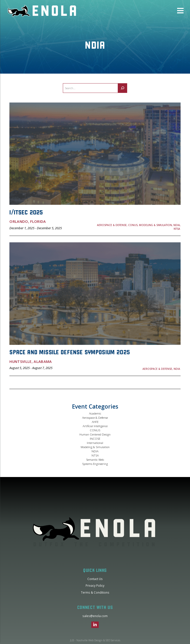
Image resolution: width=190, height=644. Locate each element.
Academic (95, 413)
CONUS (95, 430)
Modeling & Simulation (95, 447)
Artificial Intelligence (95, 426)
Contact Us (95, 579)
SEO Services (113, 640)
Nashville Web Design (89, 640)
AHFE (95, 422)
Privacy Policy (95, 585)
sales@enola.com (95, 616)
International (95, 443)
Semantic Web (95, 459)
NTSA (95, 455)
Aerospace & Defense (95, 417)
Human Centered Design (95, 434)
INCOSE (95, 438)
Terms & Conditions (95, 592)
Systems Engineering (95, 464)
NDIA (95, 451)
